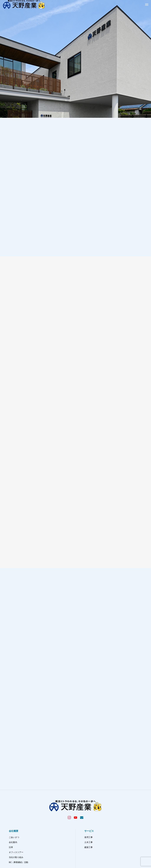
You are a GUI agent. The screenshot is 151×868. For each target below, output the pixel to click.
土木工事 (88, 782)
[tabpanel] (75, 59)
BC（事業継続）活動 (19, 802)
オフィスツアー (16, 792)
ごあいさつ (14, 777)
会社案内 (13, 782)
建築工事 (88, 787)
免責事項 (88, 829)
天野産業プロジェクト (21, 813)
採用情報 (89, 813)
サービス (89, 770)
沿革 (11, 787)
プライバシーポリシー (95, 819)
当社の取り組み (16, 797)
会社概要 (14, 770)
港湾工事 (88, 777)
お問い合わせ (91, 824)
